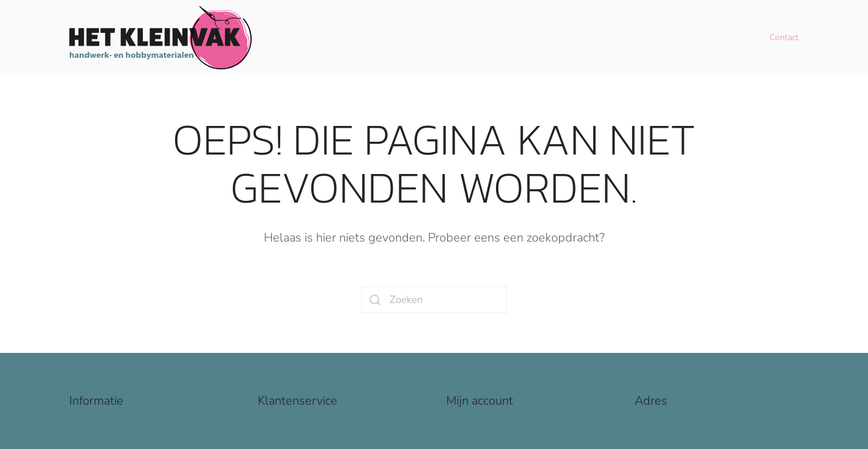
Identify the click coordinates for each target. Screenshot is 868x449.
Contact (784, 37)
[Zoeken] (434, 300)
